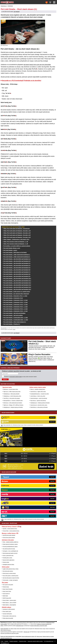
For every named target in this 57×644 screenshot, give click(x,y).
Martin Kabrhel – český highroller (9, 605)
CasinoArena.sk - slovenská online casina (39, 405)
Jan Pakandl (16, 12)
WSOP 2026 (5, 596)
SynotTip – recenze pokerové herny (10, 529)
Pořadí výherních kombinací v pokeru (10, 544)
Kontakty (6, 641)
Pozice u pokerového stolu (8, 556)
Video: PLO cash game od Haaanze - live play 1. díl (17, 231)
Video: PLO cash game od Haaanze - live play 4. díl (17, 237)
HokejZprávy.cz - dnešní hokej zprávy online (12, 396)
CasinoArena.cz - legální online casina (38, 392)
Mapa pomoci (40, 637)
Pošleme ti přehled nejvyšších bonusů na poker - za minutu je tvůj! (21, 371)
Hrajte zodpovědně (4, 328)
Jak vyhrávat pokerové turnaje (9, 549)
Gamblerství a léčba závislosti (9, 609)
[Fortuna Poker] (11, 446)
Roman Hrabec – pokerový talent (9, 600)
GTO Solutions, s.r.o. (5, 643)
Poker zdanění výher (7, 612)
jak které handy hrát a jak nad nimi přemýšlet (37, 65)
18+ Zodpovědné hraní (49, 641)
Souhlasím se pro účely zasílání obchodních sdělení (20, 377)
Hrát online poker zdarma (8, 571)
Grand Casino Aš (6, 594)
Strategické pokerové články (8, 565)
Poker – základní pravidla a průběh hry (10, 542)
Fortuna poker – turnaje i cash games (10, 580)
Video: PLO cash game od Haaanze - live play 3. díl (17, 235)
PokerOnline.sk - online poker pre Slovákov (39, 407)
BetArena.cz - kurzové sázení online (11, 389)
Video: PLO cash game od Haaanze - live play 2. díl (17, 233)
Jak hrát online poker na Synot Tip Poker (11, 578)
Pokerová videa (6, 562)
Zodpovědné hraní (20, 626)
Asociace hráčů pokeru (7, 614)
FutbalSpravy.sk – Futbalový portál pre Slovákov (40, 403)
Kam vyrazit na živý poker (8, 585)
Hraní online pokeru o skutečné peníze (10, 576)
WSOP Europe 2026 (7, 598)
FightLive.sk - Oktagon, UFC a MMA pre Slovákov (13, 405)
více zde (14, 329)
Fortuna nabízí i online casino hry (9, 616)
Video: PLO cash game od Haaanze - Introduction (17, 229)
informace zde (26, 632)
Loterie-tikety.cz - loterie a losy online (38, 396)
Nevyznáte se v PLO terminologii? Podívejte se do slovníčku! (22, 81)
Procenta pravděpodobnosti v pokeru (10, 547)
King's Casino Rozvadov (39, 354)
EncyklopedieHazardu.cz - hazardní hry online (40, 394)
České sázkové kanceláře (8, 618)
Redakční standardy (14, 641)
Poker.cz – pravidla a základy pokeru (38, 389)
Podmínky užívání (23, 641)
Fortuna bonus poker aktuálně (9, 538)
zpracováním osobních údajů (16, 377)
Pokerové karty (6, 587)
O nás (2, 641)
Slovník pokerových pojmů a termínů (10, 553)
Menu (54, 2)
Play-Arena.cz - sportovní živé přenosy (38, 401)
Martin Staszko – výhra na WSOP (9, 603)
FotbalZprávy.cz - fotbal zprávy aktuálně (11, 394)
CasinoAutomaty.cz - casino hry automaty (39, 398)
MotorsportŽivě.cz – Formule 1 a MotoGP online (13, 401)
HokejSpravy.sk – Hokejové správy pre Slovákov (13, 407)
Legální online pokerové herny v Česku (11, 569)
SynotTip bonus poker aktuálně (9, 535)
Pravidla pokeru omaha (7, 558)
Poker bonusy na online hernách (9, 573)
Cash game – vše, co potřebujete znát (10, 551)
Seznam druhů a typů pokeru (9, 560)
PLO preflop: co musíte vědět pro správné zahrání (17, 246)
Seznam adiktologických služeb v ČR (29, 637)
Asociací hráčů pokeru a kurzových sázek (39, 626)
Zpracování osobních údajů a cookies (35, 641)
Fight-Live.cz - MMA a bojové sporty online (12, 392)
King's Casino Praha (7, 591)
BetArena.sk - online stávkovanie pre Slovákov (13, 403)
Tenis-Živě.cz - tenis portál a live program (12, 398)
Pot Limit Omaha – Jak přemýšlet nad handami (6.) (17, 270)
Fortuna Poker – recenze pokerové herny (11, 531)
